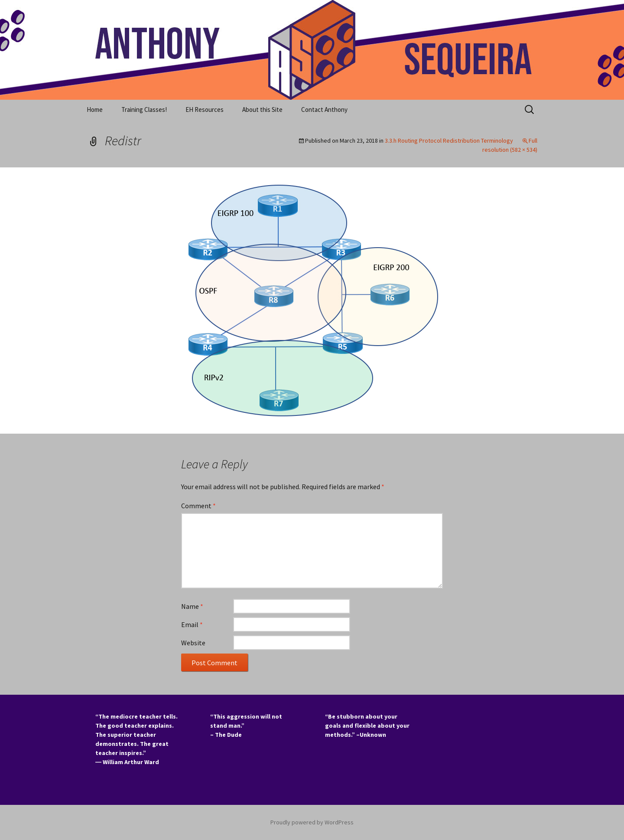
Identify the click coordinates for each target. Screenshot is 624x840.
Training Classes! (144, 109)
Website (193, 643)
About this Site (262, 109)
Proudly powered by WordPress (312, 822)
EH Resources (205, 109)
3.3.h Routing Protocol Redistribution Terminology (449, 141)
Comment (198, 506)
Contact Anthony (324, 109)
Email (192, 624)
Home (95, 109)
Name (192, 606)
